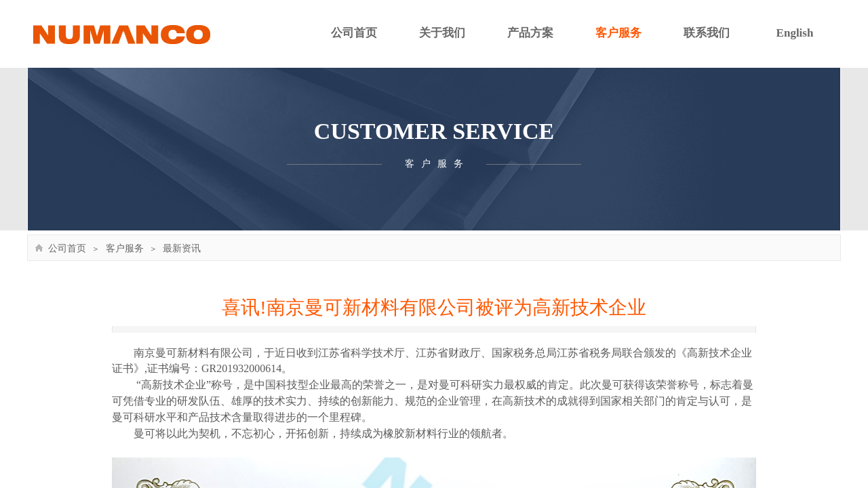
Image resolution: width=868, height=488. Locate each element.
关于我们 (442, 33)
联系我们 (707, 33)
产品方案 (530, 33)
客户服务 (618, 33)
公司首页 (354, 33)
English (795, 33)
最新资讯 (182, 248)
